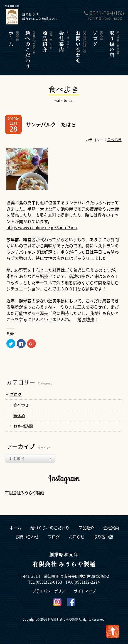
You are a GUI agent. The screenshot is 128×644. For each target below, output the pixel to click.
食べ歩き (114, 140)
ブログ (16, 394)
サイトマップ (85, 591)
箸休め (19, 415)
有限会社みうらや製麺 (24, 493)
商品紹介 (86, 528)
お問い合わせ (27, 537)
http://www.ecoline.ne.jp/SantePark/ (42, 228)
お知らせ (77, 537)
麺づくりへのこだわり (50, 528)
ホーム (15, 528)
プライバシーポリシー (51, 591)
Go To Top (113, 631)
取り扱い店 (103, 537)
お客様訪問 (23, 426)
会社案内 (111, 528)
